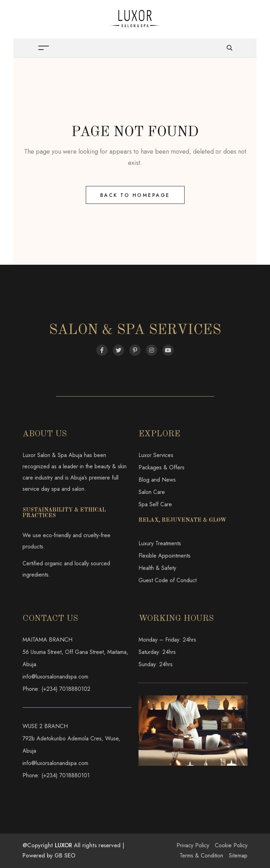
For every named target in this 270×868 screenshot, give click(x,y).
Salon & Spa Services (135, 330)
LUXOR (63, 845)
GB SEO (65, 856)
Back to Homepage (135, 195)
